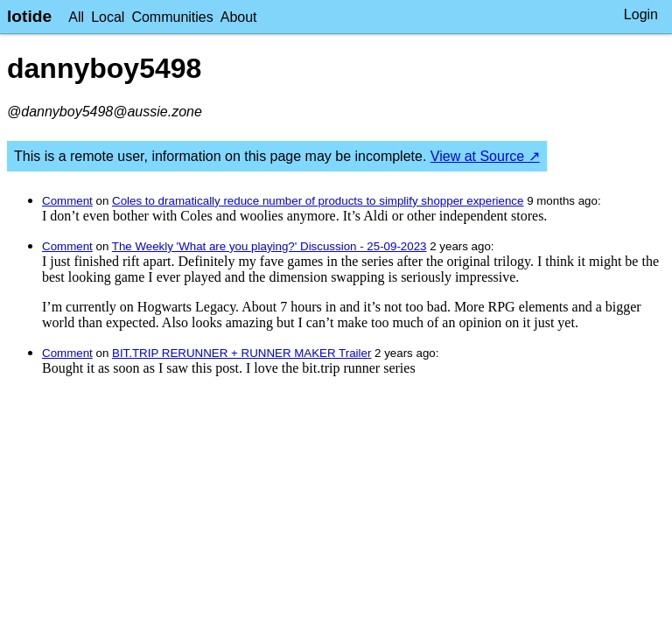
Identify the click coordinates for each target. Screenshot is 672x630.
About (239, 17)
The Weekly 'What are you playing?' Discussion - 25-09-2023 (269, 246)
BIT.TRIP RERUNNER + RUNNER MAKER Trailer (241, 353)
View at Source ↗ (485, 156)
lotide (29, 16)
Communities (172, 17)
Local (108, 17)
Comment (67, 201)
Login (641, 14)
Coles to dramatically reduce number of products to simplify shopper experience (318, 201)
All (76, 17)
